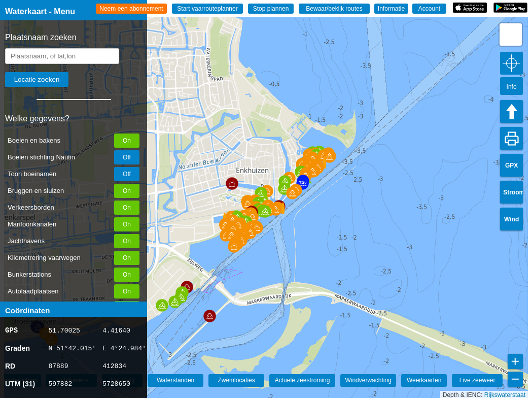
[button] (210, 316)
